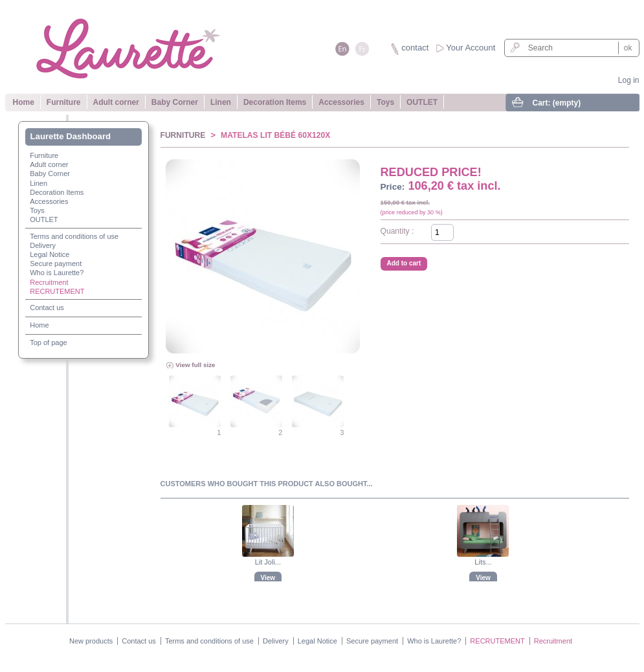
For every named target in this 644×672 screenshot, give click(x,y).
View (268, 578)
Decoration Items (275, 102)
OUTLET (422, 102)
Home (24, 102)
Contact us (47, 308)
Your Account (471, 48)
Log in (629, 80)
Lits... (483, 562)
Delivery (43, 245)
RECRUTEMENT (57, 291)
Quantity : (397, 231)
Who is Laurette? (57, 273)
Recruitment (49, 282)
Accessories (341, 102)
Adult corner (116, 102)
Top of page (49, 342)
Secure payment (56, 263)
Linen (221, 102)
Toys (385, 102)
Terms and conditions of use (74, 236)
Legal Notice (50, 254)
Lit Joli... (268, 562)
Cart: (557, 103)
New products (91, 641)
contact (415, 48)
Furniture (64, 102)
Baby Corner (175, 102)
